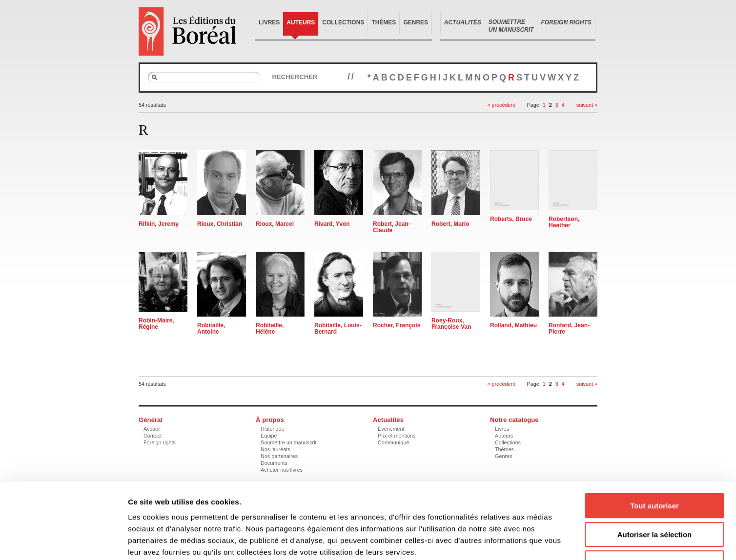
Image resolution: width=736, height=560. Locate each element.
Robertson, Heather (564, 222)
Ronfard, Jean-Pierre (569, 329)
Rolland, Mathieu (513, 325)
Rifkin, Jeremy (159, 224)
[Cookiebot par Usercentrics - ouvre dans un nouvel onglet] (63, 541)
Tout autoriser (654, 441)
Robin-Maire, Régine (156, 324)
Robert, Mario (450, 224)
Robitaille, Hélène (270, 329)
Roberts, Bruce (511, 219)
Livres (269, 22)
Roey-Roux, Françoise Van (451, 324)
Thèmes (384, 22)
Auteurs (301, 22)
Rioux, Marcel (275, 224)
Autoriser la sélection (655, 470)
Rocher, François (397, 325)
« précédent (501, 105)
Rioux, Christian (220, 224)
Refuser (654, 498)
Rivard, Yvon (332, 224)
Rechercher (295, 77)
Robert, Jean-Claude (392, 227)
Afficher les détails (538, 541)
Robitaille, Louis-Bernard (338, 329)
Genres (416, 22)
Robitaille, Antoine (211, 329)
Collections (343, 22)
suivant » (587, 105)
